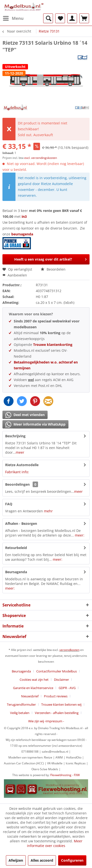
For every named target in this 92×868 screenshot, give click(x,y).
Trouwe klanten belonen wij (61, 704)
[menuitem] (13, 18)
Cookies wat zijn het (34, 680)
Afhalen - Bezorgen (21, 523)
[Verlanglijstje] (60, 18)
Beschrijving (15, 436)
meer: (80, 535)
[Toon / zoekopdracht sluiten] (48, 18)
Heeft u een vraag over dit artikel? (51, 258)
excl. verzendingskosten (41, 158)
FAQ (9, 504)
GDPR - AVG (67, 688)
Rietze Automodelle (22, 465)
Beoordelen (53, 269)
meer (20, 452)
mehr (48, 511)
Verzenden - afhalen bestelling (57, 713)
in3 (24, 216)
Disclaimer (61, 680)
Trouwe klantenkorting (53, 345)
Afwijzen (16, 860)
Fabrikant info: (17, 472)
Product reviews (56, 696)
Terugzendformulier (21, 704)
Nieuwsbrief (30, 696)
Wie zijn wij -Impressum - (46, 721)
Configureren (72, 860)
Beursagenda (16, 572)
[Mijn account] (72, 18)
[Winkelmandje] (84, 18)
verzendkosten (69, 650)
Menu (13, 18)
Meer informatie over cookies (55, 843)
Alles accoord (42, 860)
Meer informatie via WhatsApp (35, 425)
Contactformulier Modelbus (57, 671)
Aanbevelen (15, 275)
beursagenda (23, 234)
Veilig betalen (20, 713)
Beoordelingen (17, 484)
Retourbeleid (16, 548)
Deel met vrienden (25, 415)
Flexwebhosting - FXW (65, 775)
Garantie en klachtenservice (33, 688)
